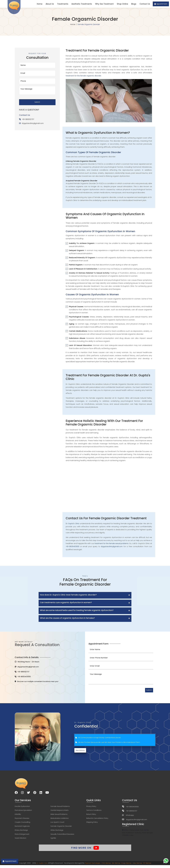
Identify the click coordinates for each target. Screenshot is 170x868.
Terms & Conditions (94, 811)
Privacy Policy (91, 807)
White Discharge (57, 832)
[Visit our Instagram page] (22, 794)
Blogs (134, 4)
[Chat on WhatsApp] (166, 861)
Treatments (63, 4)
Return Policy (91, 815)
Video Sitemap (142, 866)
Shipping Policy (92, 824)
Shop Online (122, 4)
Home (40, 4)
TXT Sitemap (153, 866)
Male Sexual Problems (59, 815)
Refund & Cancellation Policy (97, 819)
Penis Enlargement (22, 836)
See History (81, 751)
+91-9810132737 (28, 118)
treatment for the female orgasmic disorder (84, 76)
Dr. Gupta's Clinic (73, 524)
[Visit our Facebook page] (16, 794)
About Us (50, 4)
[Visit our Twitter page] (29, 794)
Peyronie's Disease (22, 819)
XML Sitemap (117, 866)
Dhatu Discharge (21, 832)
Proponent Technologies (89, 866)
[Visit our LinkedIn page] (41, 794)
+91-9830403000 (75, 547)
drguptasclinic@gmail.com (33, 122)
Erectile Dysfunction (22, 807)
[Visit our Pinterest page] (35, 794)
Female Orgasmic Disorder (61, 828)
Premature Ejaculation (23, 811)
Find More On (85, 850)
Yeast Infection (20, 840)
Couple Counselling (22, 824)
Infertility (18, 815)
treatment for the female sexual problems (113, 544)
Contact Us (145, 4)
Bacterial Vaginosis (22, 828)
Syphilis (53, 840)
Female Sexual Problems (60, 807)
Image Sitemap (129, 866)
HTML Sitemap (105, 866)
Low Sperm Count (57, 824)
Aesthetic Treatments (82, 4)
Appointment (161, 4)
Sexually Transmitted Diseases (62, 836)
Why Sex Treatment (104, 4)
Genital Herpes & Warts (60, 811)
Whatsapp (130, 816)
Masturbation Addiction (60, 819)
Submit (37, 101)
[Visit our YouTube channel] (47, 794)
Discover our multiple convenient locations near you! (38, 683)
